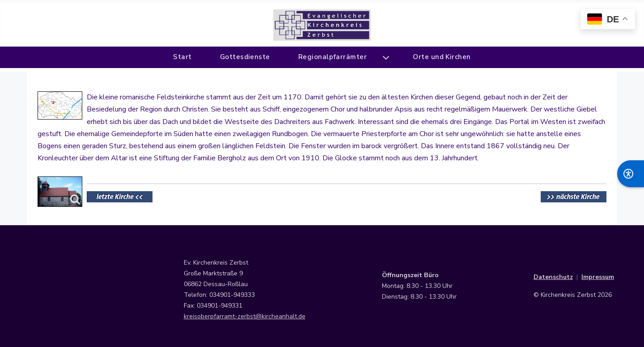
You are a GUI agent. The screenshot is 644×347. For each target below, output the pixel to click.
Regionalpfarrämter (333, 57)
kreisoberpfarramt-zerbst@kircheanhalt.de (245, 316)
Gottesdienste (245, 57)
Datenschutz (553, 277)
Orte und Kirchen (442, 57)
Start (182, 57)
